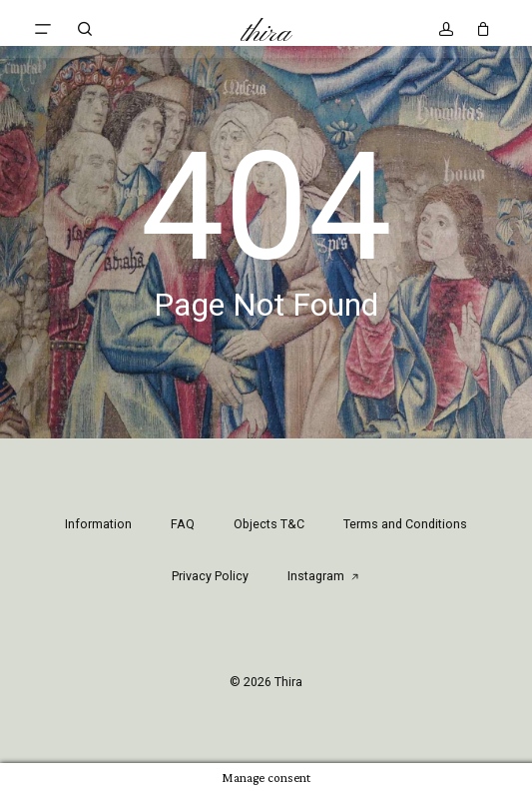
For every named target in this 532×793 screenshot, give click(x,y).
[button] (43, 29)
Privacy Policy (210, 576)
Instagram (324, 576)
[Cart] (478, 29)
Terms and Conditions (405, 524)
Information (98, 524)
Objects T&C (269, 524)
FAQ (183, 524)
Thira (266, 34)
